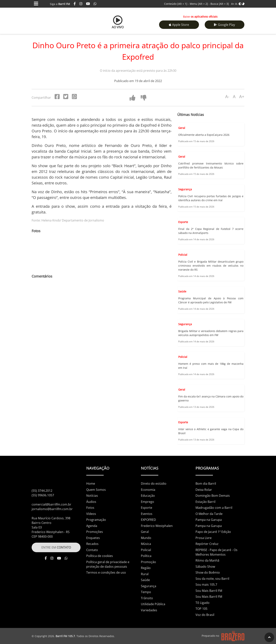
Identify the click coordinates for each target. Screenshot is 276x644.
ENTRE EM (56, 547)
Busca (220, 4)
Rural (145, 574)
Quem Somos (96, 490)
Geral (145, 532)
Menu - (200, 4)
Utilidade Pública (153, 604)
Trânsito (147, 598)
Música (146, 544)
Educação (148, 496)
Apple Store (179, 25)
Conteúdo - (177, 4)
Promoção (148, 562)
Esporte (147, 508)
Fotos (90, 508)
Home (91, 484)
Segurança (149, 586)
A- (237, 4)
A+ (233, 4)
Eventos (147, 514)
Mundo (146, 538)
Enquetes (93, 538)
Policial (146, 550)
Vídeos (91, 514)
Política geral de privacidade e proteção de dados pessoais (108, 564)
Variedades (149, 610)
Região (146, 568)
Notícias (92, 496)
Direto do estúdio (154, 484)
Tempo (146, 592)
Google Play (224, 25)
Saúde (145, 580)
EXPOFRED (148, 520)
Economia (148, 490)
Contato (92, 550)
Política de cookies (100, 556)
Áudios (91, 502)
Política (146, 556)
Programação (96, 520)
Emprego (147, 502)
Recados (92, 544)
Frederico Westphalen (157, 526)
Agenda (92, 526)
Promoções (95, 532)
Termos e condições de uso (106, 572)
